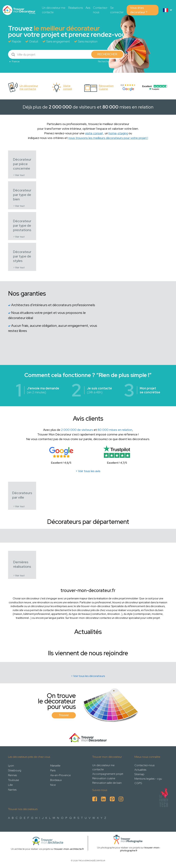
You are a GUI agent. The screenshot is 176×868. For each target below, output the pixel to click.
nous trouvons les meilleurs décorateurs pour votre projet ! (108, 138)
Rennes (12, 775)
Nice (53, 785)
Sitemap (139, 774)
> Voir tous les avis (88, 471)
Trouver (64, 715)
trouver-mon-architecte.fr (69, 849)
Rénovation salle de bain (107, 783)
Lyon (11, 766)
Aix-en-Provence (60, 775)
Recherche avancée (108, 61)
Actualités (140, 770)
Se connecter (117, 10)
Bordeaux (56, 780)
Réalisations (76, 8)
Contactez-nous (100, 10)
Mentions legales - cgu (148, 779)
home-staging (118, 133)
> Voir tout (19, 175)
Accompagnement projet (108, 774)
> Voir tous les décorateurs (88, 676)
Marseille (55, 766)
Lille (10, 785)
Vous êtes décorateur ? (139, 10)
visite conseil (94, 133)
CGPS (138, 783)
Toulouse (13, 780)
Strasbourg (15, 770)
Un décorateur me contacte (54, 10)
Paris (53, 770)
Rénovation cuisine (104, 778)
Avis (88, 8)
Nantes (12, 790)
